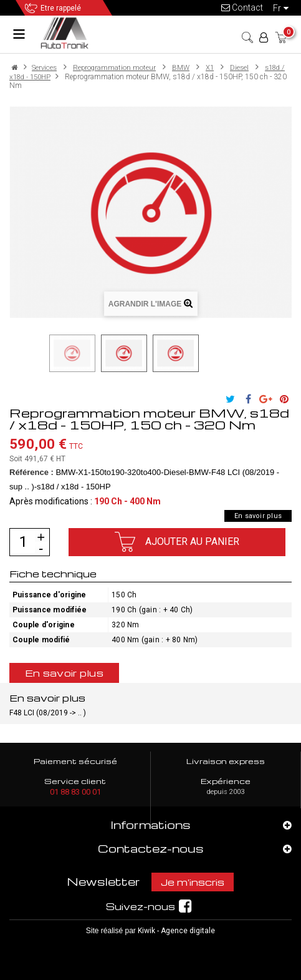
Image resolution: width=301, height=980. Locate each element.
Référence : (31, 472)
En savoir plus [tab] (64, 673)
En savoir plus (258, 516)
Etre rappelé (61, 8)
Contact (242, 7)
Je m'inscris (193, 882)
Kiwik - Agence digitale (176, 931)
